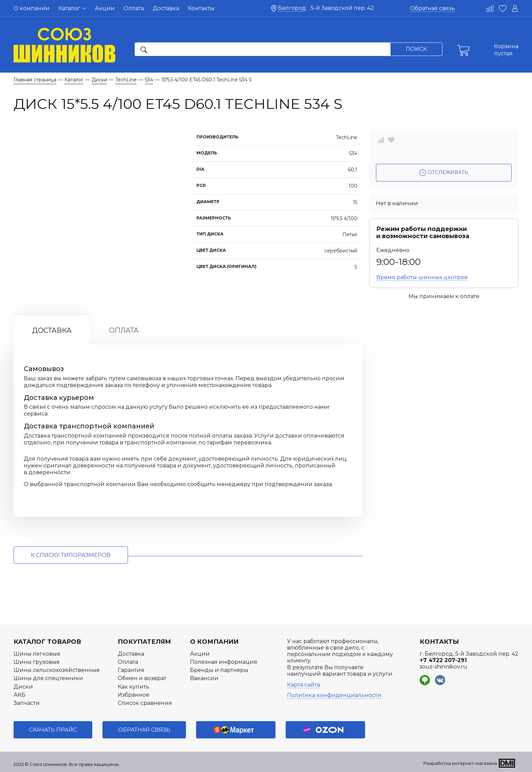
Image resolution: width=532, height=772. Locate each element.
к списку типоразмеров (71, 555)
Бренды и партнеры (219, 670)
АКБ (20, 695)
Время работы (422, 277)
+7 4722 (443, 660)
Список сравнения (145, 703)
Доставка (166, 8)
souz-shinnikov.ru (443, 667)
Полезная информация (224, 662)
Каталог (72, 8)
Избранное (134, 695)
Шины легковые (37, 654)
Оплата (134, 8)
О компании (32, 8)
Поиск (416, 49)
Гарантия (131, 670)
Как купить (134, 687)
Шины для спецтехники (48, 678)
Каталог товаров (47, 642)
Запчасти (27, 703)
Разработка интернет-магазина (460, 763)
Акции (105, 8)
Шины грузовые (37, 662)
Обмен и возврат (142, 678)
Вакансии (204, 678)
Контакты (201, 8)
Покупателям (144, 642)
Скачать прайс (53, 730)
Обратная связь (433, 8)
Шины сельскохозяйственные (57, 670)
